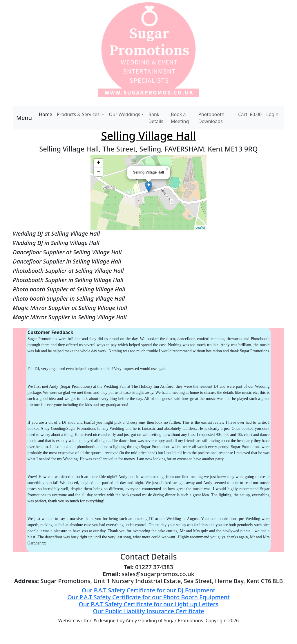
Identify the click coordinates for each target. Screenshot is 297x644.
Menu (24, 118)
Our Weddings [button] (124, 114)
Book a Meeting (180, 118)
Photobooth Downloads (211, 118)
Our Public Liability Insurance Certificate (148, 611)
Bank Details (156, 118)
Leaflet (200, 228)
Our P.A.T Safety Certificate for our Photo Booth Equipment (148, 597)
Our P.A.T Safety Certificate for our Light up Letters (148, 604)
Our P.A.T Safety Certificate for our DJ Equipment (148, 590)
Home (46, 114)
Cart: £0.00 (250, 114)
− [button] (98, 172)
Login (272, 114)
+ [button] (98, 163)
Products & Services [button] (79, 114)
